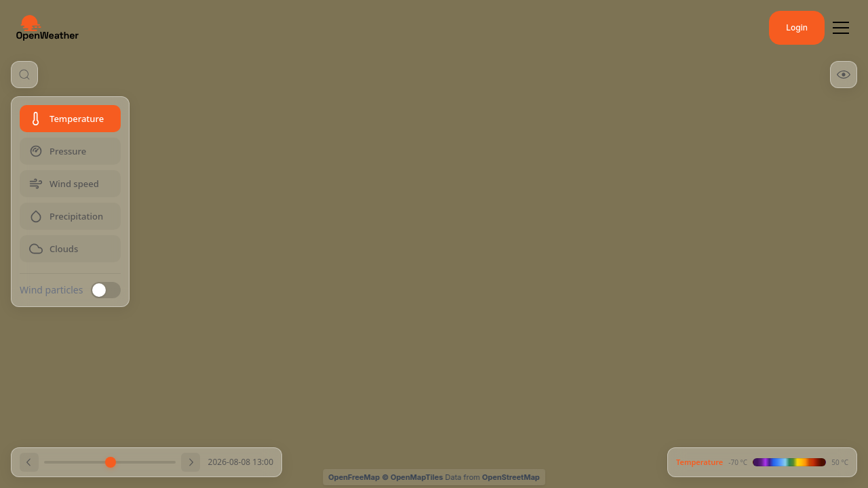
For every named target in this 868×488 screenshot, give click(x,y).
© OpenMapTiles (412, 477)
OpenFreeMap (354, 477)
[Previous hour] (29, 462)
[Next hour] (191, 462)
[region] (434, 244)
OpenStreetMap (511, 477)
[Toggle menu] (841, 28)
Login (797, 27)
